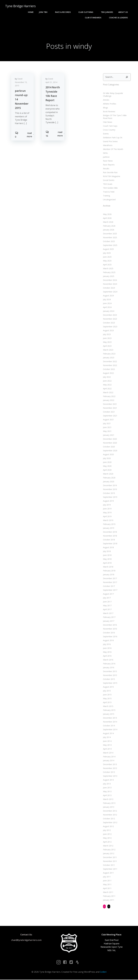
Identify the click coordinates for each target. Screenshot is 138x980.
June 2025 (107, 257)
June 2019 (107, 509)
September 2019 (110, 497)
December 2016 (110, 625)
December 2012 (110, 811)
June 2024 (107, 304)
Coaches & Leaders (120, 18)
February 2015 (109, 710)
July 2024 (107, 300)
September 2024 (110, 292)
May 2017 (107, 606)
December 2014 (110, 718)
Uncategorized (109, 200)
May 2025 (107, 261)
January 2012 (109, 854)
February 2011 (109, 896)
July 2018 (107, 552)
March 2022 (108, 393)
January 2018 (109, 575)
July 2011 (107, 877)
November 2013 (110, 768)
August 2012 (108, 827)
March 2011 (108, 892)
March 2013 (108, 799)
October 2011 (109, 865)
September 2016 (110, 637)
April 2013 (107, 796)
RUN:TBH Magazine (112, 176)
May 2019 (107, 513)
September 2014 (110, 730)
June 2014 (107, 741)
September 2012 (110, 823)
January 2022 (109, 400)
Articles (106, 100)
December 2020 (110, 439)
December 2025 (110, 234)
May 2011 (107, 885)
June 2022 (107, 381)
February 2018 (109, 571)
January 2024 (109, 311)
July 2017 (107, 598)
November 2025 (110, 238)
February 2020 (109, 478)
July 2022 (107, 377)
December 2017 (110, 579)
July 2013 (107, 784)
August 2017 (108, 594)
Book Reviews (109, 112)
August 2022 (108, 373)
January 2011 (109, 900)
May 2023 (107, 342)
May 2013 (107, 792)
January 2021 (109, 435)
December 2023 (110, 315)
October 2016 (109, 633)
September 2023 (110, 327)
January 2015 (109, 714)
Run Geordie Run (110, 173)
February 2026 (109, 226)
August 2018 (108, 548)
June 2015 (107, 695)
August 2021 (108, 420)
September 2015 (110, 683)
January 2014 (109, 761)
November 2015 (110, 675)
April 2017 (107, 610)
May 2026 (107, 214)
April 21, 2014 (52, 83)
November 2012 (110, 815)
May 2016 (107, 652)
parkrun (106, 157)
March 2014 (108, 753)
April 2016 (107, 656)
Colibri (103, 972)
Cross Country (109, 130)
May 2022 (107, 385)
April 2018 (107, 563)
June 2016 (107, 648)
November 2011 (110, 861)
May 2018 (107, 559)
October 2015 (109, 679)
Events (106, 134)
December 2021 (110, 404)
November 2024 (110, 284)
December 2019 (110, 486)
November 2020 (110, 443)
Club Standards (94, 18)
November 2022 (110, 366)
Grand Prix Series (110, 142)
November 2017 (110, 583)
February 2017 (109, 617)
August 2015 (108, 687)
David (20, 79)
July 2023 (107, 335)
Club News (108, 122)
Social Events (109, 180)
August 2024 (108, 296)
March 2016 (108, 660)
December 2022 (110, 362)
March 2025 (108, 269)
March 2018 (108, 567)
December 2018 (110, 532)
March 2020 (108, 474)
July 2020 (107, 459)
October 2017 (109, 586)
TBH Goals (108, 184)
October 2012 (109, 819)
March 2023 (108, 350)
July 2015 (107, 691)
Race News (108, 161)
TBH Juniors (107, 12)
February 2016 (109, 664)
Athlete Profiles (110, 104)
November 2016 (110, 629)
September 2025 (110, 245)
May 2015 (107, 699)
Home (31, 12)
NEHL (105, 153)
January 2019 (109, 528)
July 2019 (107, 505)
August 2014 (108, 734)
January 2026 (109, 230)
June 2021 (107, 428)
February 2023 (109, 354)
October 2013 (109, 772)
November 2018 (110, 536)
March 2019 (108, 521)
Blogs (105, 108)
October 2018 (109, 540)
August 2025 (108, 249)
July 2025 (107, 253)
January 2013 (109, 807)
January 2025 (109, 276)
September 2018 (110, 544)
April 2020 (107, 470)
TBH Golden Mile (110, 188)
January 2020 (109, 482)
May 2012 (107, 838)
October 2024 (109, 288)
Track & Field (109, 192)
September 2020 (110, 451)
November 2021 (110, 408)
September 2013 (110, 776)
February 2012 (109, 850)
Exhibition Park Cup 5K (113, 138)
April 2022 (107, 389)
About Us (124, 12)
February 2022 (109, 397)
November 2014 (110, 722)
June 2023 (107, 338)
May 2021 (107, 431)
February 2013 (109, 803)
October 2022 (109, 369)
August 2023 (108, 331)
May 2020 (107, 466)
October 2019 (109, 493)
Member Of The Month (113, 149)
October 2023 (109, 323)
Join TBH (44, 12)
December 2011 (110, 858)
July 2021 (107, 424)
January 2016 (109, 668)
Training (106, 196)
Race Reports (109, 165)
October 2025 (109, 242)
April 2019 (107, 517)
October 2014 (109, 726)
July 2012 (107, 830)
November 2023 (110, 319)
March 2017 (108, 614)
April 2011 (107, 889)
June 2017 (107, 602)
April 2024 (107, 307)
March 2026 (108, 222)
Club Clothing (87, 12)
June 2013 (107, 788)
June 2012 (107, 834)
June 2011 (107, 881)
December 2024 (110, 280)
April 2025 (107, 265)
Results (106, 169)
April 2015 (107, 703)
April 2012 (107, 842)
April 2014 (107, 749)
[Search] (127, 77)
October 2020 (109, 447)
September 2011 (110, 869)
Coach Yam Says (110, 126)
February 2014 (109, 757)
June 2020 (107, 462)
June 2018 (107, 555)
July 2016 (107, 644)
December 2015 (110, 672)
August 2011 (108, 873)
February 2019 (109, 524)
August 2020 (108, 455)
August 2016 (108, 641)
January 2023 (109, 358)
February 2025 (109, 273)
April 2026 (107, 218)
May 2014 (107, 745)
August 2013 (108, 780)
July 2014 (107, 737)
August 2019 (108, 501)
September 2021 (110, 416)
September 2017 (110, 590)
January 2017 (109, 621)
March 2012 (108, 846)
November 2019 (110, 490)
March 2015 (108, 706)
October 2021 (109, 412)
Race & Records (64, 12)
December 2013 (110, 765)
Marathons (108, 145)
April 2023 (107, 346)
